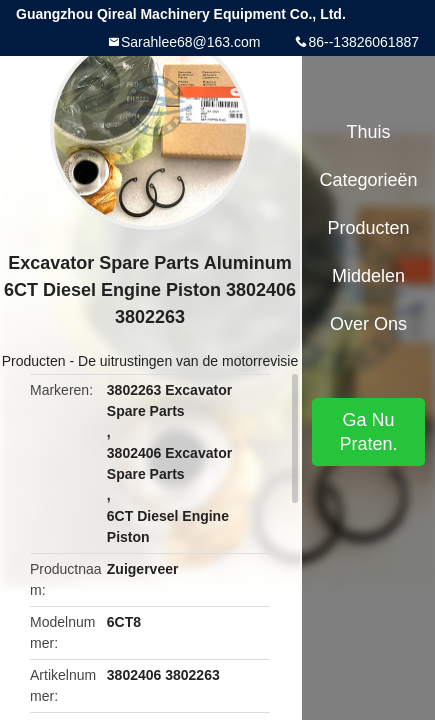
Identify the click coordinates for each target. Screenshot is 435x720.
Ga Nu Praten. (368, 432)
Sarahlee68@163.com (191, 42)
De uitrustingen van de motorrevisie (188, 361)
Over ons (368, 324)
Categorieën (368, 180)
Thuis (368, 132)
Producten (34, 361)
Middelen (368, 276)
